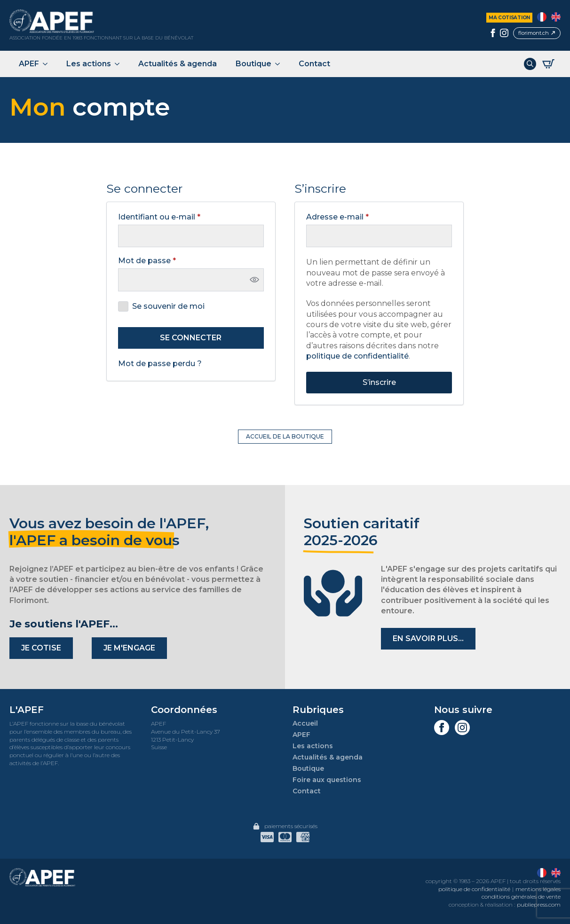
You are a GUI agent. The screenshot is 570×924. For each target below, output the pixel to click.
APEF (29, 64)
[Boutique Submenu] (280, 64)
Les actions (89, 64)
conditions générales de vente (521, 897)
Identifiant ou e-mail (181, 217)
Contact (314, 64)
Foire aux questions (327, 780)
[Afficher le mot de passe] (254, 280)
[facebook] (493, 33)
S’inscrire (379, 382)
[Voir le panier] (548, 64)
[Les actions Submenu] (120, 64)
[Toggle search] (530, 64)
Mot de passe (168, 261)
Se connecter (191, 338)
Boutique (253, 64)
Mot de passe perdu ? (160, 364)
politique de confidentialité (357, 356)
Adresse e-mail (359, 217)
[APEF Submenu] (48, 64)
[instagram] (504, 33)
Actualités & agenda (178, 64)
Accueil (305, 723)
